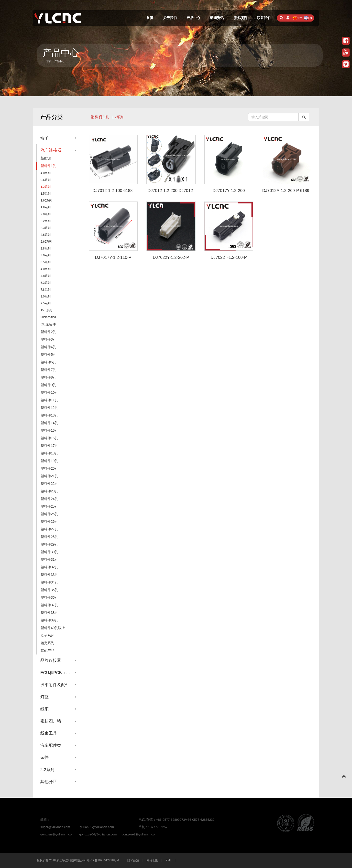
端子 (44, 138)
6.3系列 (46, 283)
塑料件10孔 (49, 392)
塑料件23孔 (49, 491)
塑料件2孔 (48, 332)
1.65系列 (46, 201)
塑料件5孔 (48, 355)
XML (169, 860)
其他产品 (47, 651)
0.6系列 (46, 180)
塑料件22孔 (49, 484)
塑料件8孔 (48, 377)
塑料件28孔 (49, 537)
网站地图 (152, 860)
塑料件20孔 (49, 468)
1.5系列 (46, 194)
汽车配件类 (51, 745)
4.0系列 (46, 173)
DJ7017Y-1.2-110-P (113, 257)
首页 (150, 18)
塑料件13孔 (49, 415)
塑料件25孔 (49, 506)
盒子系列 (47, 635)
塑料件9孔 (48, 385)
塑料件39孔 (49, 620)
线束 (44, 709)
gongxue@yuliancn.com (57, 834)
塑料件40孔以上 (53, 628)
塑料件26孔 (49, 522)
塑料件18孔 (49, 453)
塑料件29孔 (49, 544)
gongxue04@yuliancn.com (98, 834)
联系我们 (264, 18)
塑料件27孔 (49, 529)
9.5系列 (46, 303)
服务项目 (240, 18)
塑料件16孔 (49, 438)
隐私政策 (133, 860)
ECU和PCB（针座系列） (58, 673)
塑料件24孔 (49, 499)
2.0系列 (46, 214)
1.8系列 (46, 207)
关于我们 (170, 18)
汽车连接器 (51, 150)
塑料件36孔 (49, 597)
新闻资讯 (217, 18)
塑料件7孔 (48, 370)
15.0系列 (46, 310)
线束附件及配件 (55, 685)
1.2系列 (46, 187)
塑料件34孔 (49, 582)
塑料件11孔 (49, 400)
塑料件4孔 (48, 347)
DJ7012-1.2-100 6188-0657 (113, 193)
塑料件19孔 (49, 461)
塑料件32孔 (49, 567)
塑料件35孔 (49, 590)
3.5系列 (46, 262)
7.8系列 (46, 290)
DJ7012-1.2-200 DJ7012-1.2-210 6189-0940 (171, 193)
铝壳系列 (47, 643)
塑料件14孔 (49, 423)
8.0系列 (46, 297)
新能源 (46, 158)
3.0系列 (46, 255)
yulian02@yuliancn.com (97, 827)
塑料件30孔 (49, 552)
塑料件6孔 (48, 362)
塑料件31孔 (49, 559)
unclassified (48, 317)
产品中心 (193, 18)
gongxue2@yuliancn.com (139, 834)
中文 (297, 18)
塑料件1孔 (100, 117)
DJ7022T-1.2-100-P (229, 257)
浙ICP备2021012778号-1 (103, 860)
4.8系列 (46, 276)
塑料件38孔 (49, 613)
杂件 (44, 757)
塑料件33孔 (49, 575)
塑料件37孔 (49, 605)
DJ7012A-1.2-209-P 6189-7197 (286, 193)
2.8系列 (46, 249)
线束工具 (49, 733)
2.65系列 (46, 242)
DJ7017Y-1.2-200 (229, 191)
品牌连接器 (51, 660)
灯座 (44, 697)
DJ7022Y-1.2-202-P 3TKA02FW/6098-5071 (171, 260)
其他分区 (49, 782)
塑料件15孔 (49, 430)
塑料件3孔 (48, 339)
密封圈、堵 (51, 721)
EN (308, 18)
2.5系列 (46, 235)
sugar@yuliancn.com (55, 827)
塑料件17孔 (49, 446)
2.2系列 (46, 221)
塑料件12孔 (49, 408)
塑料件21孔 (49, 476)
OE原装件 (48, 324)
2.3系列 (46, 228)
